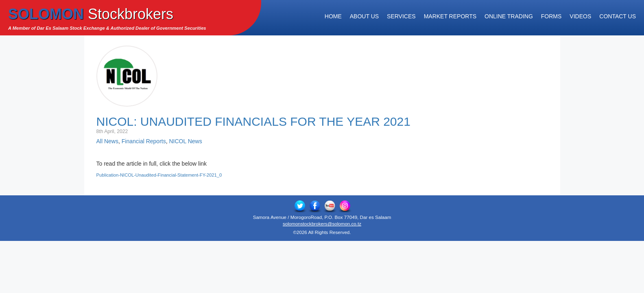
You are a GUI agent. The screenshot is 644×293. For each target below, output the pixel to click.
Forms (551, 16)
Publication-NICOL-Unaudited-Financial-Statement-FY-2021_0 (159, 175)
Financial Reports (144, 141)
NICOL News (185, 141)
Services (401, 16)
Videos (580, 16)
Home (333, 16)
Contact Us (618, 16)
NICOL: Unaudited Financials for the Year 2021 (253, 121)
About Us (364, 16)
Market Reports (450, 16)
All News (107, 141)
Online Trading (509, 16)
